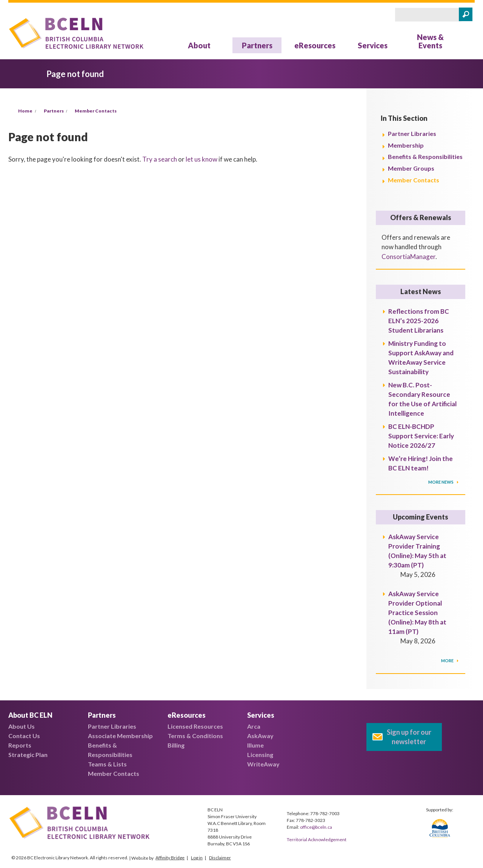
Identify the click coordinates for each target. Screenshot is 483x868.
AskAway (260, 736)
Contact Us (24, 736)
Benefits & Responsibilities (425, 156)
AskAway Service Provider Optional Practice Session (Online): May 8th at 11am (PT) (417, 613)
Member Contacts (96, 111)
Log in (197, 858)
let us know (202, 159)
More (448, 661)
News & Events (430, 41)
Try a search (160, 159)
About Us (22, 726)
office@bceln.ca (316, 827)
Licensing (260, 755)
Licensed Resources (195, 726)
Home (25, 111)
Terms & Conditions (195, 736)
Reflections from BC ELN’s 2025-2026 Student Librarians (419, 321)
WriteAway (263, 764)
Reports (20, 745)
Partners (257, 45)
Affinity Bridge (170, 858)
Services (373, 45)
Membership (406, 145)
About (199, 45)
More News (441, 482)
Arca (254, 726)
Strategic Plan (28, 755)
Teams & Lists (107, 764)
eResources (315, 45)
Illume (255, 745)
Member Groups (411, 168)
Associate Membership (120, 736)
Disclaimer (220, 858)
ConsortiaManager (408, 257)
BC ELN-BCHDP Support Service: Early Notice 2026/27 (421, 436)
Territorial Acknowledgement (317, 839)
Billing (176, 745)
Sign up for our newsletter (409, 737)
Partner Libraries (412, 133)
